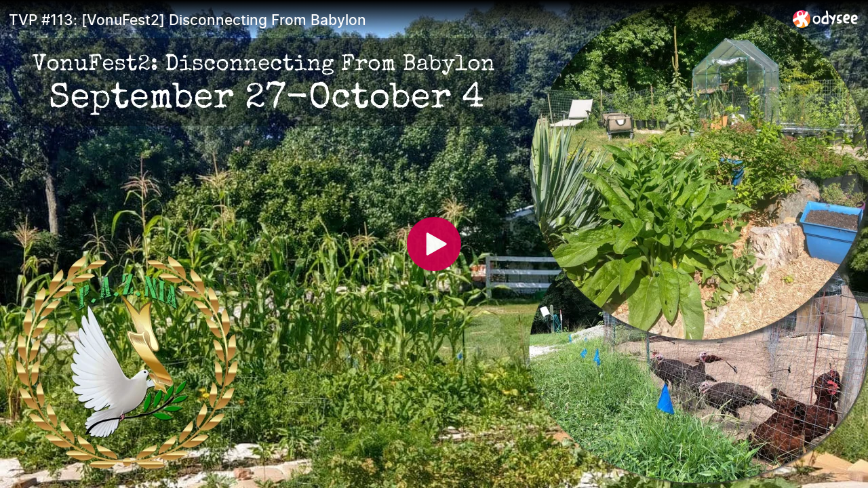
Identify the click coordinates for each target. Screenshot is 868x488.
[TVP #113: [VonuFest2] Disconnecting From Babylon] (395, 20)
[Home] (826, 19)
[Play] (434, 244)
